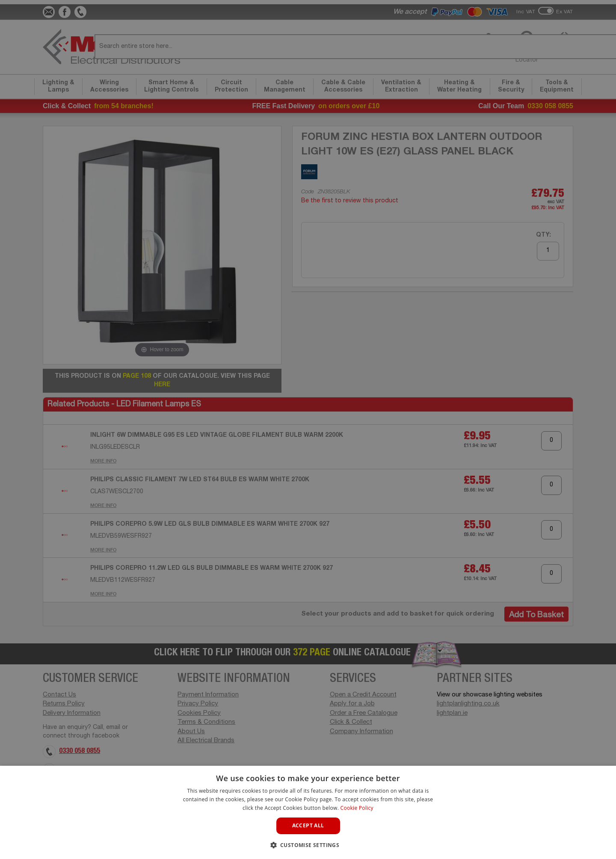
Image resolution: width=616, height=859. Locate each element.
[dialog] (308, 429)
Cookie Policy (357, 808)
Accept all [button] (308, 825)
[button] (308, 845)
